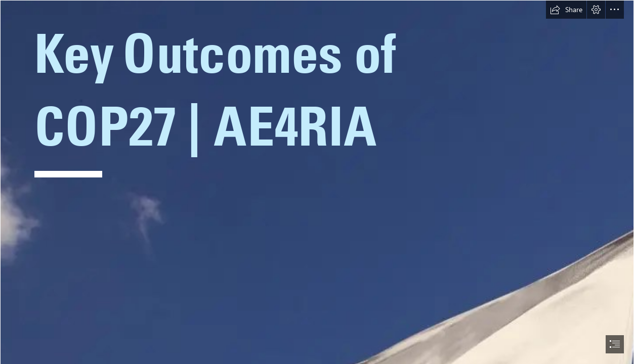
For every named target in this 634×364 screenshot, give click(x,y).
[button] (566, 10)
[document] (317, 182)
